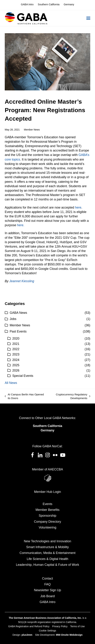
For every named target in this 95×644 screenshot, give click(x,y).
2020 (16, 339)
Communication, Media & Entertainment (47, 553)
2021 (16, 344)
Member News (32, 130)
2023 (16, 354)
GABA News (18, 313)
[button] (88, 18)
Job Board (47, 596)
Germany (47, 430)
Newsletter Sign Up (47, 590)
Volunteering (47, 527)
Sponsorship (47, 516)
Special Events (23, 376)
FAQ (47, 584)
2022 (16, 349)
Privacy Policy (60, 626)
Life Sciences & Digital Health (47, 559)
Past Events (18, 331)
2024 (16, 360)
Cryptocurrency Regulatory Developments (69, 396)
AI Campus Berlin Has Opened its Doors (24, 396)
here (78, 207)
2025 (16, 365)
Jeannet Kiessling (22, 281)
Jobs (13, 319)
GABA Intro (47, 602)
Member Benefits (47, 510)
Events (47, 504)
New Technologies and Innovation (48, 541)
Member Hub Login (47, 492)
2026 (16, 370)
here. (21, 225)
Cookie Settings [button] (47, 631)
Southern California (47, 426)
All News (11, 383)
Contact (47, 578)
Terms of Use (77, 626)
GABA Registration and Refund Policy (29, 626)
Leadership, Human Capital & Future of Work (48, 565)
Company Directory (47, 522)
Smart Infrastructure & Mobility (47, 547)
